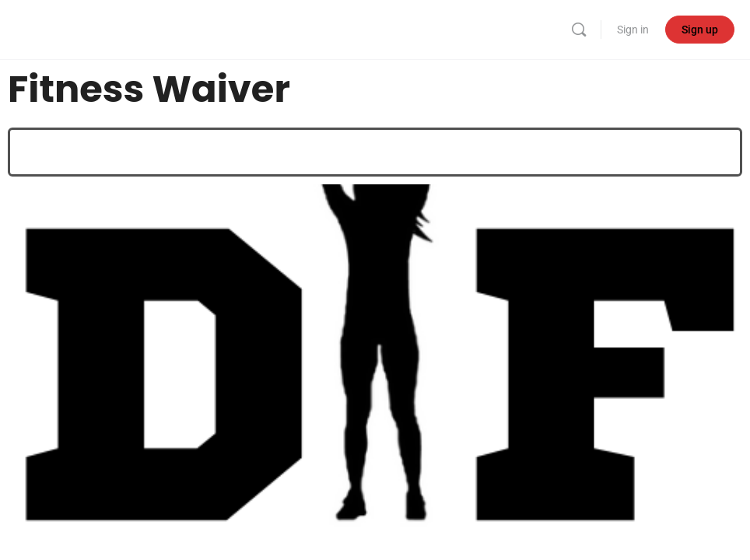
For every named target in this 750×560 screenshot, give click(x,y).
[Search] (579, 30)
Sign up (700, 30)
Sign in (633, 30)
